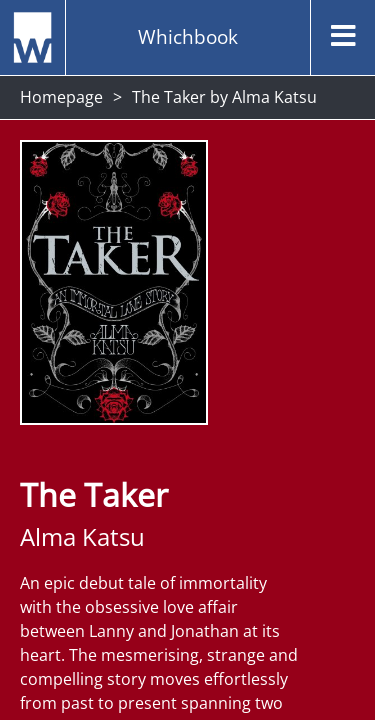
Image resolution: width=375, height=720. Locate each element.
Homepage (61, 97)
